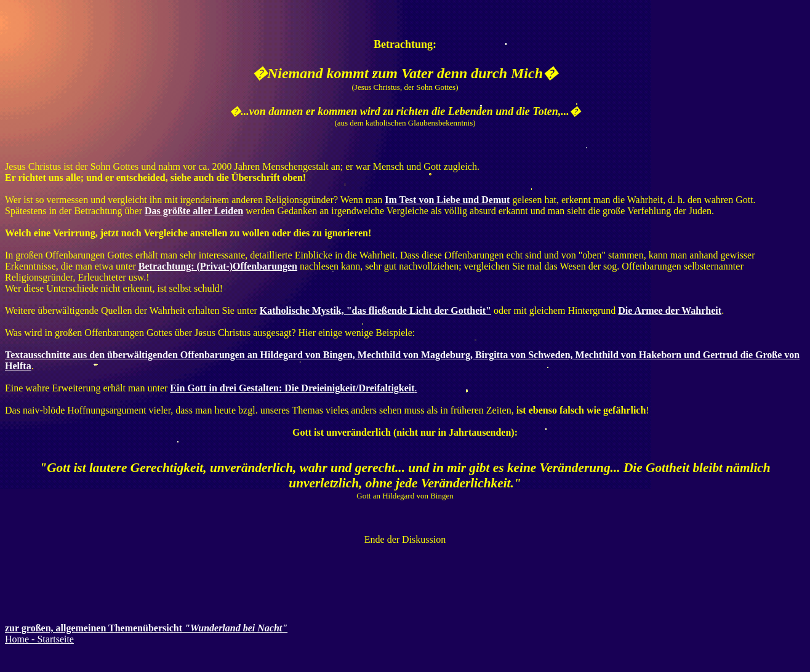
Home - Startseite (39, 639)
